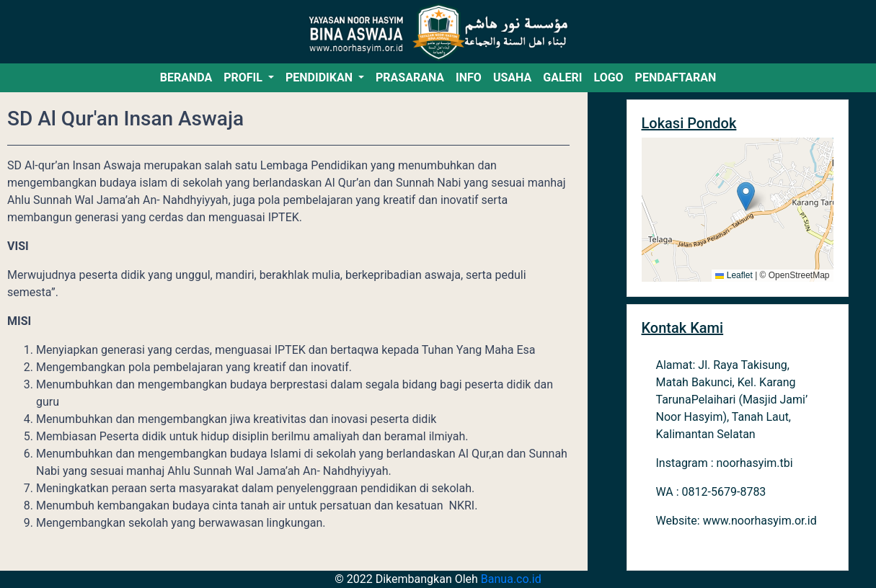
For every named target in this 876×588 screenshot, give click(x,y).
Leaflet (734, 275)
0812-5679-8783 (724, 492)
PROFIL (244, 77)
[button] (746, 196)
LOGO (608, 77)
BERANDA (186, 77)
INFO (469, 77)
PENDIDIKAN (320, 77)
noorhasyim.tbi (755, 463)
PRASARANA (410, 77)
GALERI (562, 77)
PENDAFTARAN (676, 77)
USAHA (512, 77)
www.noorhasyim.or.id (760, 521)
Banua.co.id (511, 579)
